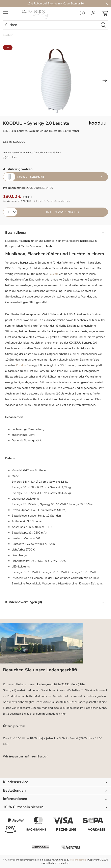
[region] (55, 81)
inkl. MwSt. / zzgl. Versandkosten (52, 201)
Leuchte (53, 274)
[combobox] (51, 25)
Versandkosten (78, 860)
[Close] (107, 4)
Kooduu (21, 365)
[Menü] (5, 15)
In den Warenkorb (62, 212)
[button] (55, 240)
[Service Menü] (82, 14)
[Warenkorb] (105, 15)
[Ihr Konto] (93, 14)
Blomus (53, 4)
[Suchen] (103, 25)
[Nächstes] (105, 81)
